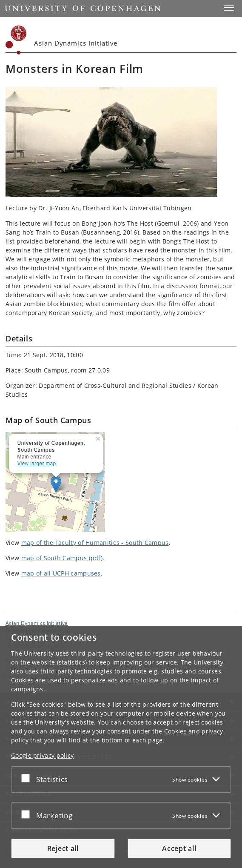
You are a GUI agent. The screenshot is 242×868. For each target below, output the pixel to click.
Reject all (63, 848)
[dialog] (121, 747)
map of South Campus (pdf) (62, 558)
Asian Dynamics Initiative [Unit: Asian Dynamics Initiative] (37, 623)
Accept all (179, 848)
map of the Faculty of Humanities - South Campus (95, 543)
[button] (229, 8)
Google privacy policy (42, 755)
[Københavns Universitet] (16, 40)
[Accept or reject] (28, 778)
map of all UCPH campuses (61, 573)
